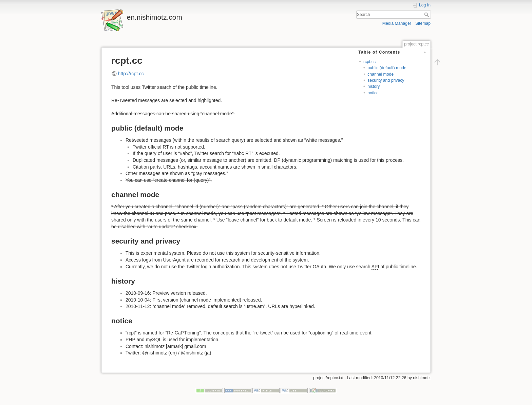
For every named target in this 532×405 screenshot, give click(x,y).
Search (427, 15)
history (374, 86)
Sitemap (423, 23)
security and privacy (386, 80)
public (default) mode (387, 68)
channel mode (381, 74)
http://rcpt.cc (131, 74)
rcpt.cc (369, 62)
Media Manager (397, 23)
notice (373, 93)
